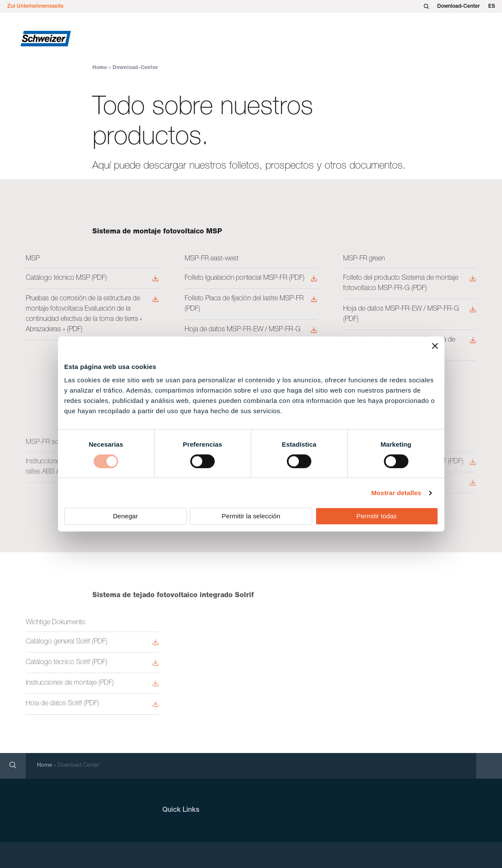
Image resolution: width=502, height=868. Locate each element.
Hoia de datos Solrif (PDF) (62, 706)
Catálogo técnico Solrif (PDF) (67, 665)
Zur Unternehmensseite (35, 6)
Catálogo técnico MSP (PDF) (66, 278)
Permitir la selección (251, 516)
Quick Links (181, 811)
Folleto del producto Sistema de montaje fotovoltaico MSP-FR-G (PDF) (401, 284)
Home (100, 68)
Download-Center (458, 6)
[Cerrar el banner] (435, 346)
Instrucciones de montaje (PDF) (70, 686)
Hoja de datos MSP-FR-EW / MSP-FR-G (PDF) (243, 335)
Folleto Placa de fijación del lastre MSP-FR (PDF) (244, 304)
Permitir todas (377, 516)
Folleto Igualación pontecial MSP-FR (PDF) (245, 278)
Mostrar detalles (396, 493)
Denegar (125, 516)
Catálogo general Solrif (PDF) (67, 644)
